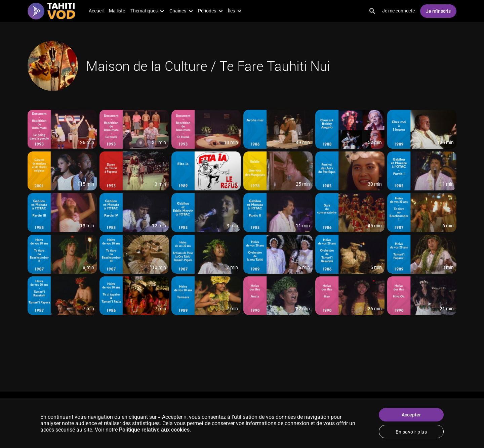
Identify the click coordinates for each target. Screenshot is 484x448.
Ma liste (117, 11)
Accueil (96, 11)
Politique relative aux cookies (154, 430)
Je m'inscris (438, 11)
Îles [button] (235, 11)
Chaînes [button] (181, 11)
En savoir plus (411, 432)
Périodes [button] (210, 11)
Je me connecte (398, 11)
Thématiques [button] (147, 11)
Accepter (411, 415)
